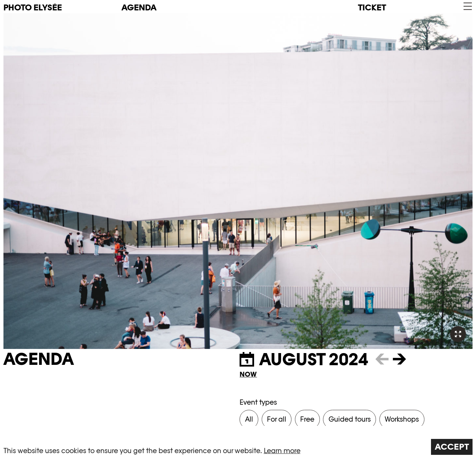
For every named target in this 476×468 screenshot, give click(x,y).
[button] (467, 6)
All (249, 419)
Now (248, 374)
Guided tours (350, 419)
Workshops (402, 419)
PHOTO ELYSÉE (33, 8)
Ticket (372, 7)
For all (277, 419)
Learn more (282, 451)
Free (307, 419)
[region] (238, 447)
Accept (452, 447)
